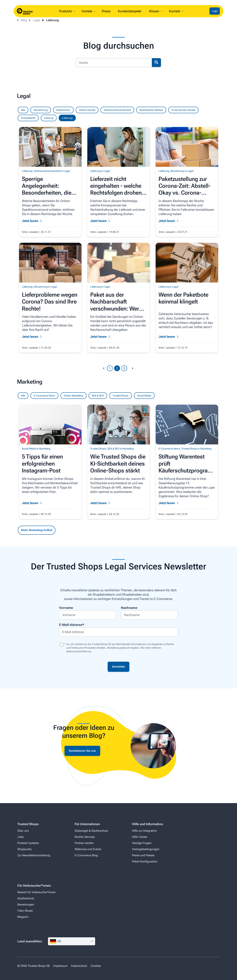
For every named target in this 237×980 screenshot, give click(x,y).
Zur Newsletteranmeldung (34, 855)
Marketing (45, 449)
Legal (37, 20)
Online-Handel (87, 110)
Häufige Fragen (142, 843)
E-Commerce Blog (86, 855)
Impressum (60, 966)
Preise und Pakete (143, 855)
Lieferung (52, 20)
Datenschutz (63, 110)
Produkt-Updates (28, 843)
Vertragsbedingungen (146, 849)
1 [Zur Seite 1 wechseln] (110, 368)
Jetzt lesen (30, 503)
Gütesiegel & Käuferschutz (91, 831)
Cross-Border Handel (183, 110)
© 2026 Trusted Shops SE (34, 966)
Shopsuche (24, 849)
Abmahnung (41, 110)
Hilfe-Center (140, 837)
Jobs (21, 837)
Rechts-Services (85, 837)
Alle (23, 396)
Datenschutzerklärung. (79, 651)
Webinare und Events (88, 849)
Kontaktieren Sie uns (82, 751)
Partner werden (84, 843)
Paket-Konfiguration (145, 861)
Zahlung (49, 118)
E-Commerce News (44, 396)
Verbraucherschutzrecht (117, 110)
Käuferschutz (26, 898)
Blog (24, 20)
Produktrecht (28, 118)
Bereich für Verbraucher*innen (37, 892)
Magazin (23, 917)
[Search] (114, 63)
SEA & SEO (98, 396)
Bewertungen (26, 904)
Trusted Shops (120, 396)
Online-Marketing (73, 396)
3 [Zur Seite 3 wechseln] (124, 368)
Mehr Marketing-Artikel (37, 530)
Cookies (96, 966)
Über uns (23, 831)
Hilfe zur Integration (144, 831)
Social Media (144, 396)
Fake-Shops (25, 911)
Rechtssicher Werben (151, 110)
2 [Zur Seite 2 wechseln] (117, 368)
